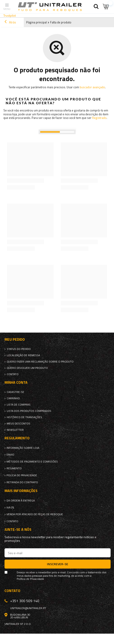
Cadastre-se (15, 392)
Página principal (36, 22)
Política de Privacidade (30, 579)
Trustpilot (10, 15)
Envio (10, 455)
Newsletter (15, 430)
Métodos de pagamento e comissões (32, 462)
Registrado (99, 118)
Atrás (10, 22)
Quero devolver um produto (27, 368)
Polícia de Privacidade (22, 475)
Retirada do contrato (22, 482)
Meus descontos (19, 424)
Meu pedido (15, 339)
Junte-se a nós (18, 529)
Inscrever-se (58, 564)
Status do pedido (19, 349)
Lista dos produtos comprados (29, 411)
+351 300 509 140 (25, 601)
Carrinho (13, 398)
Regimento (14, 468)
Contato (13, 374)
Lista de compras (19, 405)
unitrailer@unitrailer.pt (28, 608)
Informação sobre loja (23, 448)
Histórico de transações (24, 417)
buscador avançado (92, 87)
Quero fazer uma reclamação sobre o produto (40, 362)
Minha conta (16, 382)
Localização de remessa (23, 355)
